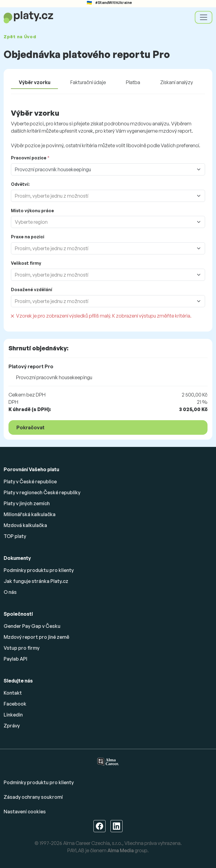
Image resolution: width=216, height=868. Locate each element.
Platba (133, 82)
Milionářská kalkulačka (30, 514)
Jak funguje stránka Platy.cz (36, 581)
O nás (10, 592)
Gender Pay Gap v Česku (32, 626)
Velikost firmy (26, 263)
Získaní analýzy (177, 82)
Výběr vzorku (35, 82)
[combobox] (102, 196)
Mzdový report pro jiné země (36, 637)
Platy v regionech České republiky (42, 492)
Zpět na (20, 37)
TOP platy (15, 536)
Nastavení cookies (25, 812)
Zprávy (12, 726)
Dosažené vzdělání (32, 289)
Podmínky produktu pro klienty (39, 570)
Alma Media (121, 850)
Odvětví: (20, 184)
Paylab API (15, 659)
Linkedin (13, 715)
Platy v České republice (30, 482)
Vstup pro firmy (22, 648)
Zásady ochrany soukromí (33, 797)
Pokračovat (30, 427)
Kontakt (13, 693)
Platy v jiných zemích (27, 503)
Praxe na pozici (28, 237)
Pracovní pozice (29, 158)
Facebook (15, 704)
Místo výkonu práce (32, 211)
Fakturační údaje (88, 82)
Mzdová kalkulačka (25, 525)
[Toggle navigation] (204, 17)
